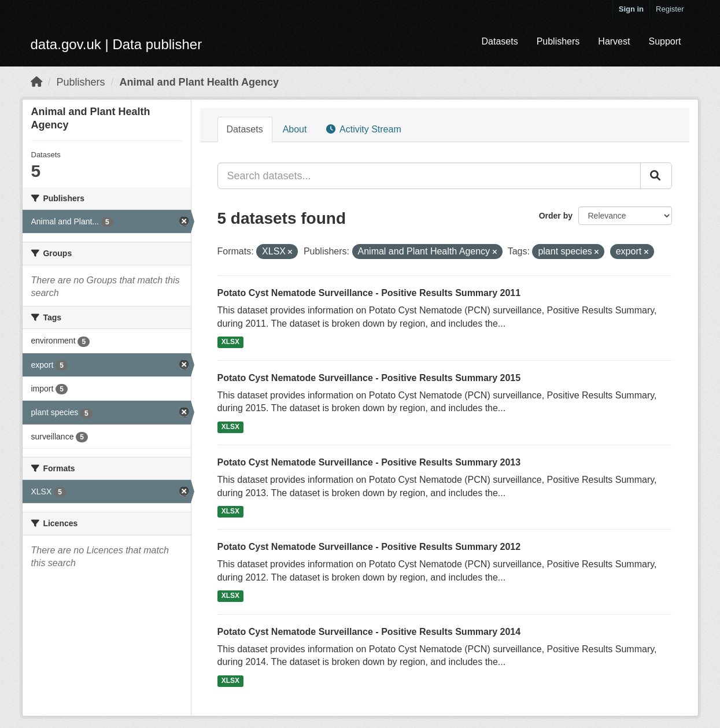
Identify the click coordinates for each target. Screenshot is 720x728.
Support (664, 41)
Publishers (558, 41)
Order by (556, 216)
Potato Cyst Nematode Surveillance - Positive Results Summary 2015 (369, 378)
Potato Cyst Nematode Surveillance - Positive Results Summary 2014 (369, 632)
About (295, 129)
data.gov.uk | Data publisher (117, 44)
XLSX (230, 342)
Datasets (499, 41)
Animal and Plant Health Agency (199, 82)
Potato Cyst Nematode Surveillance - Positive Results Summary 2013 (369, 462)
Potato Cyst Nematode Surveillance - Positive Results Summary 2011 (369, 293)
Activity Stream (363, 129)
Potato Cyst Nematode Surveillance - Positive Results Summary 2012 (369, 547)
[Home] (36, 82)
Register (670, 9)
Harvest (614, 41)
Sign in (631, 9)
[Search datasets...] (429, 176)
